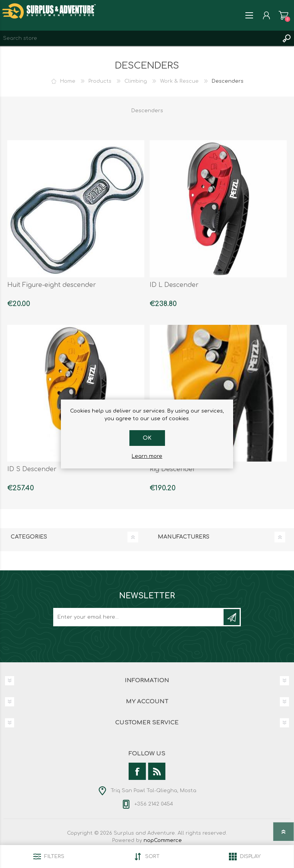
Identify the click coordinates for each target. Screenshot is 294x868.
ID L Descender (174, 285)
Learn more (147, 456)
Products (100, 81)
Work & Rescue (179, 81)
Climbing (136, 81)
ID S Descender (32, 469)
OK (147, 438)
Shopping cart (283, 15)
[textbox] (139, 38)
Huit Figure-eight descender (52, 285)
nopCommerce (163, 840)
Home (68, 81)
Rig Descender (173, 469)
